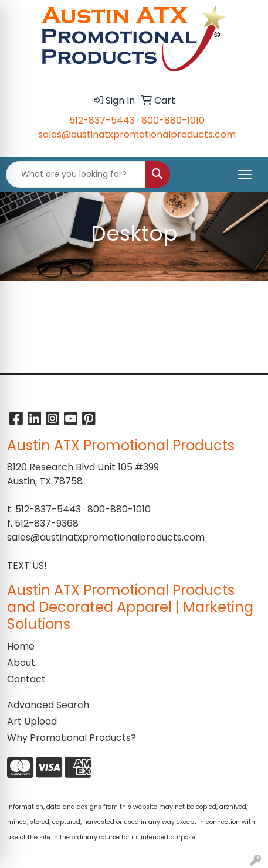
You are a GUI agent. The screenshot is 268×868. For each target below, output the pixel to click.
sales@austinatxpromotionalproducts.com (137, 134)
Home (21, 646)
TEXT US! (27, 565)
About (21, 663)
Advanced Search (48, 705)
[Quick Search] (76, 175)
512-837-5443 (102, 120)
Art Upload (32, 721)
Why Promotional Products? (72, 738)
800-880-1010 (173, 120)
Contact (26, 679)
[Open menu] (245, 175)
